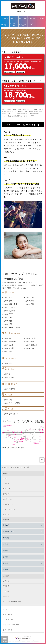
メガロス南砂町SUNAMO (11, 327)
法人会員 (6, 596)
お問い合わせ (7, 630)
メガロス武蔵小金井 (9, 304)
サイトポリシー (8, 609)
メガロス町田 (7, 317)
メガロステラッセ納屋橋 (11, 403)
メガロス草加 (7, 363)
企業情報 (6, 581)
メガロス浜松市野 (9, 389)
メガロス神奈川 (8, 348)
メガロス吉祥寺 (8, 301)
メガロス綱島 (7, 352)
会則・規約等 (7, 614)
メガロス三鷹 (29, 304)
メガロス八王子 (8, 314)
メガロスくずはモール (10, 414)
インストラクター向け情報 (12, 602)
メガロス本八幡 (8, 377)
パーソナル (32, 18)
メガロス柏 (6, 374)
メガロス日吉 (29, 348)
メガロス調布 (29, 301)
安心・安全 (23, 18)
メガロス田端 (29, 297)
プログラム (41, 18)
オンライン (23, 24)
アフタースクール (9, 509)
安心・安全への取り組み (11, 625)
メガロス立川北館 (9, 307)
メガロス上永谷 (8, 345)
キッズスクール (14, 24)
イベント (6, 515)
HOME (5, 478)
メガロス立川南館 (9, 311)
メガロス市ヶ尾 (30, 338)
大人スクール (5, 24)
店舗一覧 (5, 18)
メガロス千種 (7, 400)
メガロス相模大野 (31, 345)
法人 (32, 24)
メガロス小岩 (7, 297)
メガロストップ (7, 467)
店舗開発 (6, 586)
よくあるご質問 (8, 620)
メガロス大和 (7, 338)
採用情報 (6, 591)
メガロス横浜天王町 (9, 341)
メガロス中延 (7, 324)
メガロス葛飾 (7, 321)
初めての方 (14, 18)
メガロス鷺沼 (29, 341)
